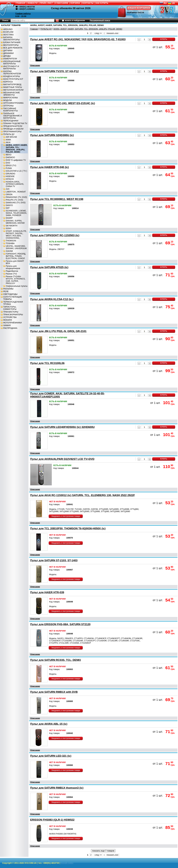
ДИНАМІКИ (8, 53)
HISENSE (10, 176)
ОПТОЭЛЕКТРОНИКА (13, 103)
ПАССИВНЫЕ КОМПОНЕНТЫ (11, 110)
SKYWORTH (12, 226)
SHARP (9, 218)
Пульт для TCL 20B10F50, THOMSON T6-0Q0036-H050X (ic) (68, 528)
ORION (9, 194)
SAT (8, 208)
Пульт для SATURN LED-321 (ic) (51, 756)
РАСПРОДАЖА (10, 328)
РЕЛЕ (6, 291)
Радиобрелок (12, 271)
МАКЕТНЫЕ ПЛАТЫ (13, 87)
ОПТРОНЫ (8, 106)
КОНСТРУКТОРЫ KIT (13, 79)
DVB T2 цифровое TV (16, 160)
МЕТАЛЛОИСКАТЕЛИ (13, 90)
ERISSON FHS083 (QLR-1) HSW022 (52, 820)
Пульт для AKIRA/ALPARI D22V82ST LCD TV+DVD (62, 459)
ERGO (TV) (11, 165)
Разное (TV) (11, 274)
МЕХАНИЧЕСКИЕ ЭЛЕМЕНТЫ (12, 94)
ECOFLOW (8, 32)
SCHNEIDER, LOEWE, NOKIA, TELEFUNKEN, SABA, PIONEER (16, 213)
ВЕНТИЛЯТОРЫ (11, 45)
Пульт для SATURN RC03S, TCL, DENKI (56, 660)
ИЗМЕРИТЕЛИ (10, 59)
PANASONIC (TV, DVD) (16, 197)
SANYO (9, 205)
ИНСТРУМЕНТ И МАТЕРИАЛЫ (11, 67)
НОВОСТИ (33, 3)
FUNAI (9, 168)
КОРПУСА (8, 82)
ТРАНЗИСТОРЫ (11, 312)
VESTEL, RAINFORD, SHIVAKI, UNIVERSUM (16, 247)
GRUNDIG (11, 174)
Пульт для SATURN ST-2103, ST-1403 (54, 560)
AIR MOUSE (11, 137)
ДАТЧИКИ (8, 50)
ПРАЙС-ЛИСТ (46, 3)
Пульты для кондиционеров (13, 267)
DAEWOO (10, 157)
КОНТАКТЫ (88, 3)
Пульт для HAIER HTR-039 (47, 592)
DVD (8, 163)
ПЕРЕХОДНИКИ (11, 121)
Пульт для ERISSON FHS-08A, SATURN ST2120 (60, 624)
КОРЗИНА (75, 3)
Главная (34, 29)
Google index (67, 863)
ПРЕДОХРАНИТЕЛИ (13, 126)
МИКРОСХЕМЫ (11, 98)
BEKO (9, 155)
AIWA (8, 140)
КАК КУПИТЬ (102, 3)
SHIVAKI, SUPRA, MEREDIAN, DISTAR (15, 222)
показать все (112, 33)
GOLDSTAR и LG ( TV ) (16, 171)
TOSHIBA (10, 243)
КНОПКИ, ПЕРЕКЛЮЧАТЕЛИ (12, 72)
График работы (23, 14)
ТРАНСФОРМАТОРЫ (13, 315)
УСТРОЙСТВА (10, 317)
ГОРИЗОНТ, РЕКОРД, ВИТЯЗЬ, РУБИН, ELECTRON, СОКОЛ (16, 256)
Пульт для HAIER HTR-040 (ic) (49, 167)
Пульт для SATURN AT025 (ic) (49, 267)
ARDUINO (8, 29)
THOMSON (11, 241)
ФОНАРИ (8, 320)
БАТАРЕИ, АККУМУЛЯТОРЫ (11, 39)
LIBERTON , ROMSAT (16, 192)
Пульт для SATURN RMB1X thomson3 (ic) (57, 788)
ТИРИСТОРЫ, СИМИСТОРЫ (10, 308)
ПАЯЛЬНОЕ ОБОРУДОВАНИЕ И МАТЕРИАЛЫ (13, 116)
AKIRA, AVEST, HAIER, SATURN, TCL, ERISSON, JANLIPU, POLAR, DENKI (17, 148)
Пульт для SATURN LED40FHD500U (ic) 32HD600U (62, 427)
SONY (9, 228)
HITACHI (10, 179)
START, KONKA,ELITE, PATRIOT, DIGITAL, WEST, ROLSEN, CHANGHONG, (16, 235)
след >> (98, 33)
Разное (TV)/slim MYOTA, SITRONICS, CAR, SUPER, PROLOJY (16, 280)
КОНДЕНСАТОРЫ (12, 76)
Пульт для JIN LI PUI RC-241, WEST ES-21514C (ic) (63, 103)
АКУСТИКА (8, 35)
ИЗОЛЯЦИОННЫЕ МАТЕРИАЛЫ (12, 62)
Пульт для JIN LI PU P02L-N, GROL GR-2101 (58, 331)
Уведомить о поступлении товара (66, 516)
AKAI (8, 142)
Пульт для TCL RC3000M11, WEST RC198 (57, 199)
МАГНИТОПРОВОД (12, 84)
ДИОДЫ (7, 56)
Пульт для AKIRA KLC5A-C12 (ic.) (52, 299)
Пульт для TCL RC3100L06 (47, 363)
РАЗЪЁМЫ (8, 289)
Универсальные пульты (17, 286)
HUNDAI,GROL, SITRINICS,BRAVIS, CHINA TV (15, 184)
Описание (35, 65)
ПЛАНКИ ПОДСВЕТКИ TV (15, 123)
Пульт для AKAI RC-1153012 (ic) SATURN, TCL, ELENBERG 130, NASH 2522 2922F (83, 495)
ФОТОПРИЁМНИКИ (12, 323)
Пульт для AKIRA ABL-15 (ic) (49, 724)
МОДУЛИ (8, 100)
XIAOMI (9, 251)
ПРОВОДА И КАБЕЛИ (13, 129)
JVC (8, 189)
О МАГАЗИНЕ (62, 3)
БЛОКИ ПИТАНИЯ (12, 42)
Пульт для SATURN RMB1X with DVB (54, 692)
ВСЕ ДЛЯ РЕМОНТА (13, 48)
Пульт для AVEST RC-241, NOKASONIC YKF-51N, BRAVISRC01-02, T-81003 (78, 39)
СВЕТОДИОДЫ (10, 294)
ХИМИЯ (7, 325)
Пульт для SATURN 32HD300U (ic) (52, 135)
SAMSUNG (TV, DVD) (16, 203)
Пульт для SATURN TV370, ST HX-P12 (54, 71)
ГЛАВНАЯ (21, 3)
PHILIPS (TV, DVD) (14, 200)
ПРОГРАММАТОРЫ (12, 132)
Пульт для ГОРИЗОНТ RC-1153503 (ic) (55, 235)
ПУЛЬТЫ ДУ (9, 134)
